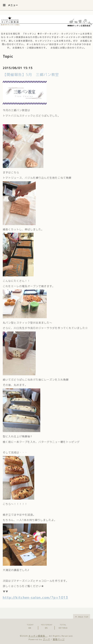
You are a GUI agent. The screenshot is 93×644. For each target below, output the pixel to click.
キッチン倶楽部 (38, 636)
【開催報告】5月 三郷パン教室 (31, 74)
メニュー (10, 5)
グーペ (46, 639)
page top (81, 617)
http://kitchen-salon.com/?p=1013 (35, 597)
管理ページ (59, 639)
